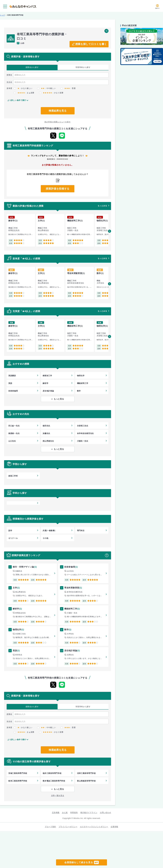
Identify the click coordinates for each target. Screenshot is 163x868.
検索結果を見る (58, 111)
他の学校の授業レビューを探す (58, 122)
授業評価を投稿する (58, 189)
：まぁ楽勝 (24, 93)
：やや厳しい (46, 88)
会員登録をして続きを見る (81, 862)
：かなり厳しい (23, 88)
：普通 (68, 88)
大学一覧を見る (58, 795)
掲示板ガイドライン (89, 813)
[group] (21, 230)
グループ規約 (50, 827)
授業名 (32, 67)
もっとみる (102, 206)
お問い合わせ (105, 813)
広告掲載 (56, 813)
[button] (110, 231)
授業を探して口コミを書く (91, 44)
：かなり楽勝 (51, 93)
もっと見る (59, 399)
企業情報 (114, 827)
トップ (2, 15)
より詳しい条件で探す (17, 100)
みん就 (65, 813)
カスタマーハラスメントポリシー (94, 827)
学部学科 (83, 67)
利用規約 (74, 813)
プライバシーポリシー (68, 827)
